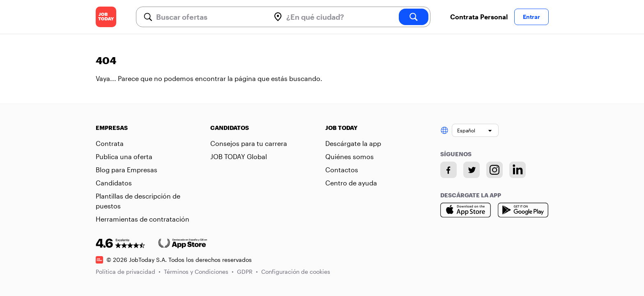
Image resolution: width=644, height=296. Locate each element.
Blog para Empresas (126, 170)
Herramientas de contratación (143, 219)
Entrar (531, 17)
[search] (414, 17)
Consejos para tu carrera (249, 143)
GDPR (247, 272)
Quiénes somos (350, 156)
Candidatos (114, 183)
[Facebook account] (448, 170)
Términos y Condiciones (199, 272)
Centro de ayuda (351, 183)
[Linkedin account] (517, 170)
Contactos (342, 170)
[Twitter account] (471, 170)
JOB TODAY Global (239, 156)
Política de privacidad (128, 272)
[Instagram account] (494, 170)
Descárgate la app (353, 143)
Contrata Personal (479, 17)
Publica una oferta (124, 156)
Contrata (110, 143)
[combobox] (210, 17)
